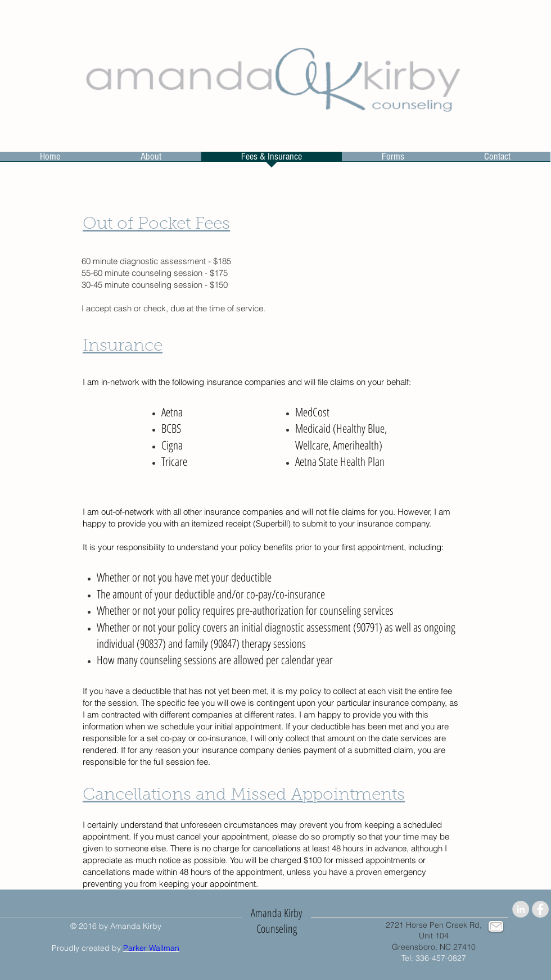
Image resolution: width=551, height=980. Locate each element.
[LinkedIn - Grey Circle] (521, 909)
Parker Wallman (151, 948)
